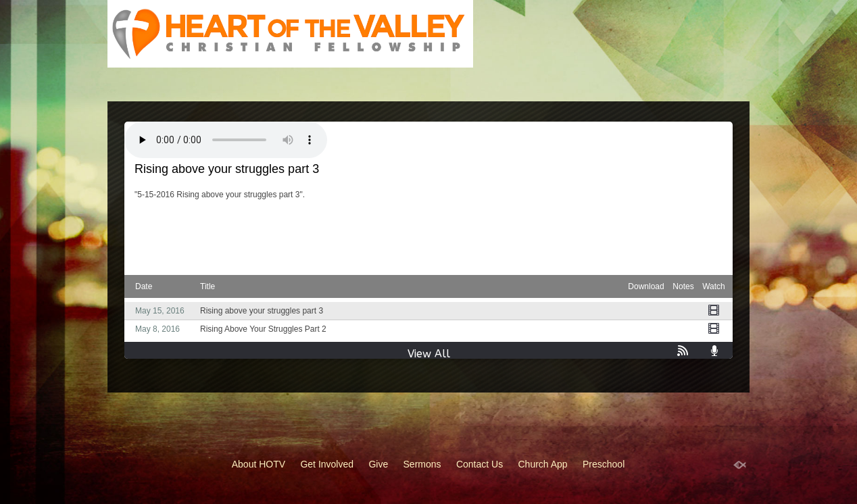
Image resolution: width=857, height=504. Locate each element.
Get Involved (327, 464)
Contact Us (480, 464)
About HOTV (259, 464)
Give (378, 464)
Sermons (422, 464)
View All (429, 354)
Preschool (604, 464)
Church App (543, 464)
